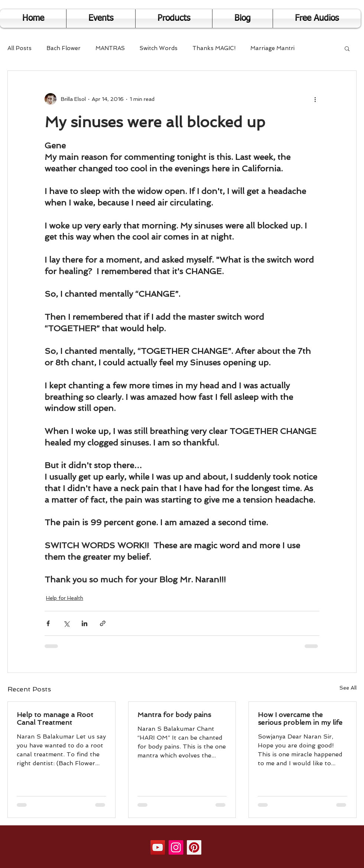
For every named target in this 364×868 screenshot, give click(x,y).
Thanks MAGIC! (214, 48)
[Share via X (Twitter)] (66, 623)
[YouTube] (158, 847)
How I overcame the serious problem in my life (300, 719)
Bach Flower (64, 48)
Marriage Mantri (272, 48)
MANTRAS (110, 48)
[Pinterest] (194, 847)
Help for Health (65, 598)
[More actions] (315, 99)
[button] (347, 48)
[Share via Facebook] (48, 623)
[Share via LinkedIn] (84, 623)
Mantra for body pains (174, 715)
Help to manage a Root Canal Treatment (55, 719)
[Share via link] (103, 623)
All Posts (19, 48)
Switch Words (159, 48)
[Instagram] (176, 847)
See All (348, 688)
